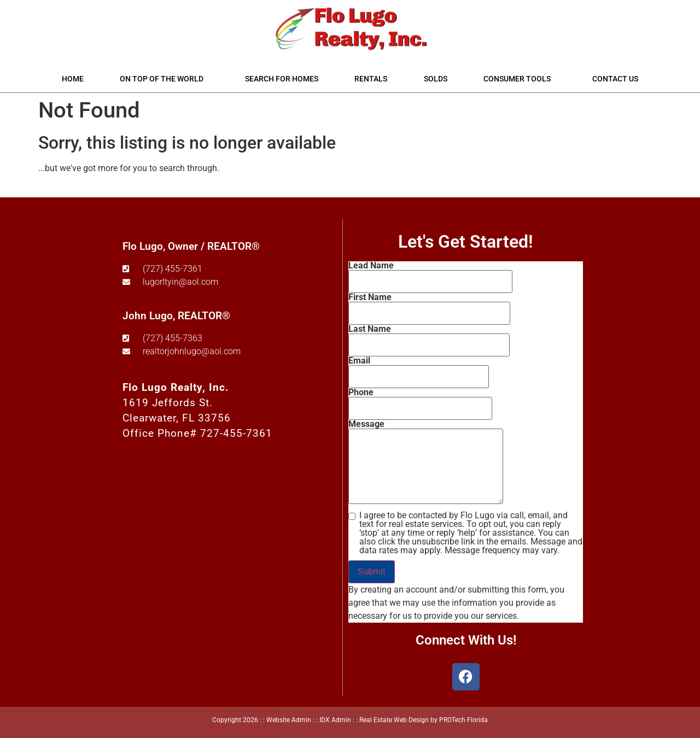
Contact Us (615, 79)
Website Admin (289, 720)
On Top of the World (164, 79)
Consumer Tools (520, 79)
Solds (436, 79)
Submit (372, 572)
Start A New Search (75, 189)
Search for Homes (282, 79)
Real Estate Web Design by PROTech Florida (424, 720)
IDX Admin (335, 720)
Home (73, 79)
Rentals (371, 79)
